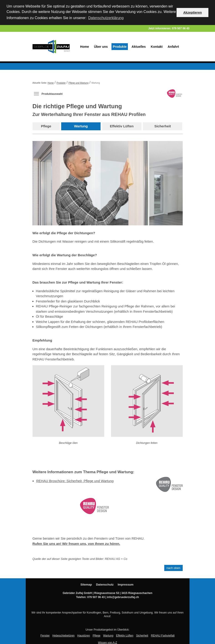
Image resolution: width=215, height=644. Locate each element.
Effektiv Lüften (122, 126)
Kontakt (157, 46)
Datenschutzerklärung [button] (106, 18)
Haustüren (84, 635)
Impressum (125, 584)
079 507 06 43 (181, 28)
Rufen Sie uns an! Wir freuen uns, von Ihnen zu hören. (76, 543)
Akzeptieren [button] (192, 13)
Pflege (46, 126)
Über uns (101, 46)
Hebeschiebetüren (63, 635)
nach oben (173, 567)
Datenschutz (105, 584)
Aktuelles (139, 46)
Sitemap (86, 584)
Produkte (120, 46)
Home (85, 46)
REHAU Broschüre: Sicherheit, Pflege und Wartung (75, 480)
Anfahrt (173, 46)
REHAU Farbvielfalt (163, 635)
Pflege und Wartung (78, 82)
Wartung (81, 126)
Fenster (45, 635)
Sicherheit (163, 126)
